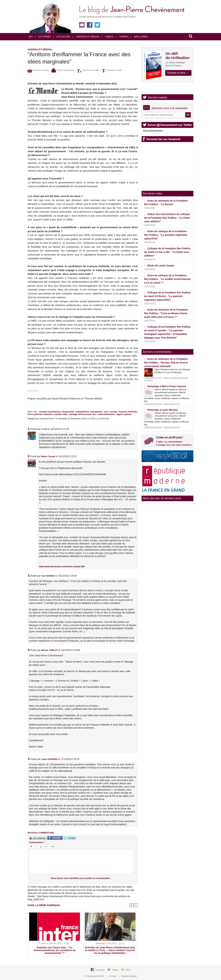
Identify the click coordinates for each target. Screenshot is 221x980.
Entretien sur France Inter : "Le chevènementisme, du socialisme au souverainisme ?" (55, 950)
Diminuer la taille (112, 70)
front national (35, 414)
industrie (48, 414)
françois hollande (128, 412)
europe (114, 412)
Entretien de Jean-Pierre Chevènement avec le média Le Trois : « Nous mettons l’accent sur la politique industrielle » (110, 950)
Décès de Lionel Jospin (161, 266)
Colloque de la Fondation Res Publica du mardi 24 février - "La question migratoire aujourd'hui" (167, 296)
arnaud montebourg (50, 412)
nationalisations (106, 414)
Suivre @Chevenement (153, 130)
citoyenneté (68, 412)
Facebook (100, 970)
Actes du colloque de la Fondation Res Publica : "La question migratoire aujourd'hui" (166, 235)
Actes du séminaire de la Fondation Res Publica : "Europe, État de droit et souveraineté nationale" (166, 363)
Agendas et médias (86, 37)
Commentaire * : (37, 842)
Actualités (62, 37)
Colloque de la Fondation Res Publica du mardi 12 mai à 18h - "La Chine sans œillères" (167, 252)
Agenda (153, 88)
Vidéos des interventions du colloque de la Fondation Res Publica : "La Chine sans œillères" (167, 218)
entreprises (96, 412)
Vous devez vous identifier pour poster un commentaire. (81, 878)
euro (106, 412)
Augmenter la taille (88, 70)
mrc (94, 414)
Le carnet (43, 37)
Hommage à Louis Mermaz (163, 410)
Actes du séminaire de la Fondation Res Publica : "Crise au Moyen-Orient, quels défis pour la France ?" (166, 313)
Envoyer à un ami (38, 70)
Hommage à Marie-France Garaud (167, 386)
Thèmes (122, 37)
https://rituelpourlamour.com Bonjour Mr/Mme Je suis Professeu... (173, 371)
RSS (128, 970)
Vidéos (108, 37)
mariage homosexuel (80, 414)
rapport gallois (124, 414)
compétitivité (82, 412)
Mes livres (139, 37)
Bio (31, 37)
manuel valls (61, 414)
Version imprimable (63, 70)
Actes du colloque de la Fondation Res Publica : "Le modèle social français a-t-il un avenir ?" (167, 279)
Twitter (115, 970)
